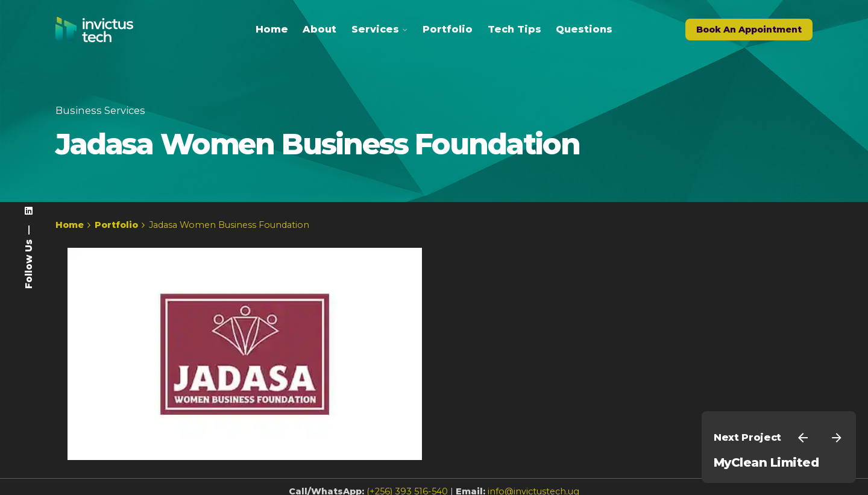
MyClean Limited (766, 462)
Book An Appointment (749, 30)
